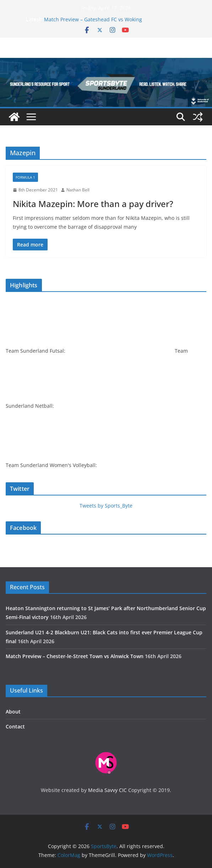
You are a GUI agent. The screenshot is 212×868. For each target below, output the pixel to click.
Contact (15, 726)
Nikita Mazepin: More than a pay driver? (93, 204)
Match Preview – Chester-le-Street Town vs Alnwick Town (75, 656)
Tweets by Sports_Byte (106, 506)
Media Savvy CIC (107, 790)
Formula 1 (25, 177)
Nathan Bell (78, 190)
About (13, 712)
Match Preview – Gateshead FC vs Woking (93, 19)
